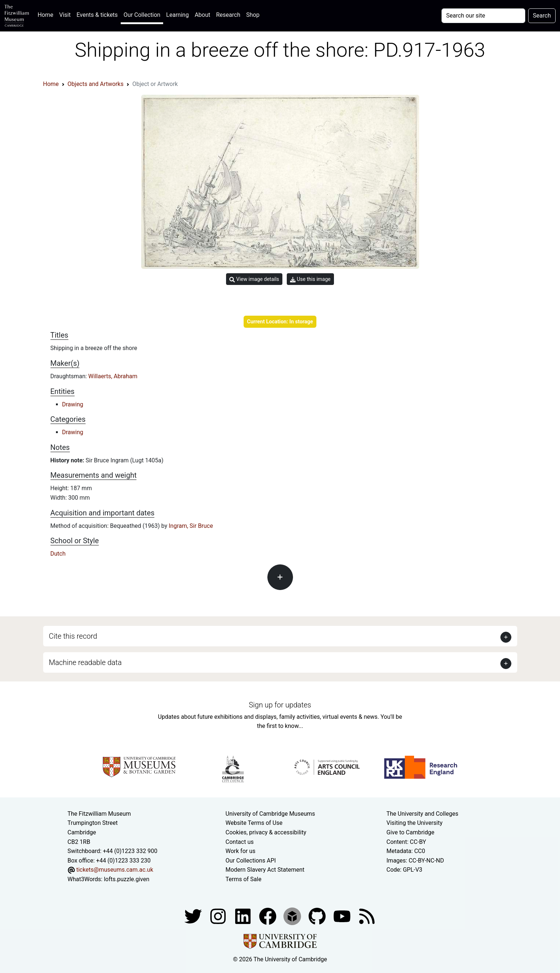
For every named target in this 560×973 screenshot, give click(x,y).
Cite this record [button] (73, 636)
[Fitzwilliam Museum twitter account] (194, 916)
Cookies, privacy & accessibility (266, 832)
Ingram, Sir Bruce (191, 526)
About (202, 15)
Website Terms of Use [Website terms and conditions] (254, 823)
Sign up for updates (280, 705)
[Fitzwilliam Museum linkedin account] (268, 916)
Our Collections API (251, 861)
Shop (253, 15)
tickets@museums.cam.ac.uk (114, 870)
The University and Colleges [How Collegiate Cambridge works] (422, 814)
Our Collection (142, 15)
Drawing (73, 404)
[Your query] (483, 16)
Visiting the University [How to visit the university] (415, 823)
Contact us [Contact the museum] (240, 842)
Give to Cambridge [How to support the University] (411, 832)
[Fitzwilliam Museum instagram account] (219, 916)
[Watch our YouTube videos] (343, 916)
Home (47, 14)
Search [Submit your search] (542, 16)
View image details (254, 279)
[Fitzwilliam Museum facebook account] (244, 916)
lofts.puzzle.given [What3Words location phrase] (127, 879)
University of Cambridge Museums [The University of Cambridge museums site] (270, 814)
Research (228, 15)
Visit (65, 15)
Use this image (310, 279)
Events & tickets (97, 15)
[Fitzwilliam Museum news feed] (367, 916)
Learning (177, 15)
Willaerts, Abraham (113, 376)
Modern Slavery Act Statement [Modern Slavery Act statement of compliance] (265, 870)
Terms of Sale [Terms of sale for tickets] (244, 879)
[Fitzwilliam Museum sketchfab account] (293, 916)
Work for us (241, 851)
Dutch (58, 554)
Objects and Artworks (96, 84)
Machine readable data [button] (85, 662)
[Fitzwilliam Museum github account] (318, 916)
